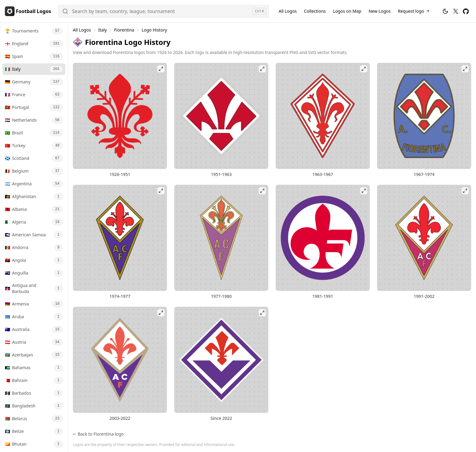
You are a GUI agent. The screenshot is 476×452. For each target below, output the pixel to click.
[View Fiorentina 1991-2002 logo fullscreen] (424, 238)
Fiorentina (124, 30)
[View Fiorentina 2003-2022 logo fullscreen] (120, 360)
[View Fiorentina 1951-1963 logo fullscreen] (221, 116)
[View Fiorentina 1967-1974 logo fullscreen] (424, 116)
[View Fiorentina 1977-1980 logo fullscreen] (221, 238)
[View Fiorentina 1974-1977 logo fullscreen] (120, 238)
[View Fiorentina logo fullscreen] (221, 360)
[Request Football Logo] (414, 11)
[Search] (164, 11)
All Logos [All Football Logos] (288, 11)
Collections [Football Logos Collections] (315, 11)
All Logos (82, 30)
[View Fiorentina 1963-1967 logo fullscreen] (323, 116)
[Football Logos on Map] (347, 11)
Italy (102, 30)
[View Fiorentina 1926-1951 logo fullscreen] (120, 116)
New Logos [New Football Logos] (380, 11)
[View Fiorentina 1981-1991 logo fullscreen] (323, 238)
